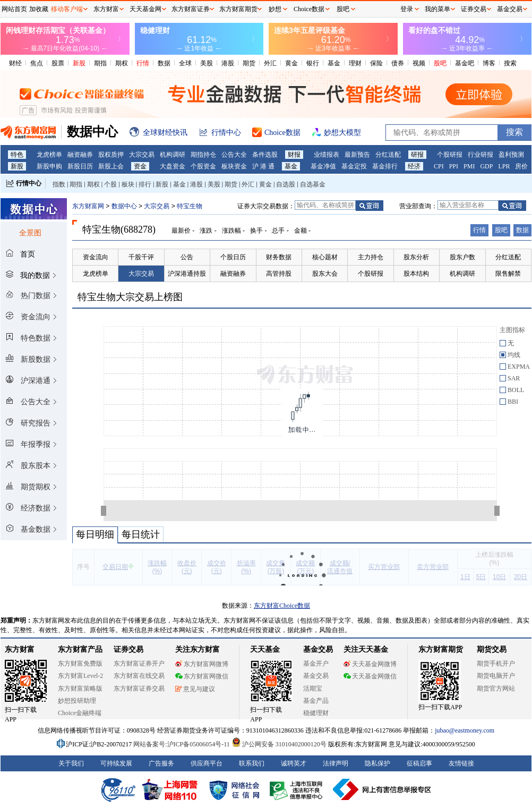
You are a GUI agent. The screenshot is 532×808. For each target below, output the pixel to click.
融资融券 (80, 155)
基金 (334, 63)
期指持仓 (203, 155)
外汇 (270, 63)
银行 (313, 63)
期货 (249, 63)
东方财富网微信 (202, 676)
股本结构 (416, 274)
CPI (439, 166)
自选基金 (313, 184)
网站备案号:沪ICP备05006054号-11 (182, 744)
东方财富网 (88, 206)
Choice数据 (309, 9)
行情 (143, 63)
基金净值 (323, 166)
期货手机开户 (496, 664)
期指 (100, 63)
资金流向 (96, 257)
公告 (187, 257)
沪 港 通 (263, 166)
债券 (398, 63)
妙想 (275, 9)
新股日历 (80, 166)
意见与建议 (195, 689)
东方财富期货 (441, 649)
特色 (17, 155)
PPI (454, 166)
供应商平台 (207, 763)
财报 (294, 155)
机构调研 (173, 155)
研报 (417, 155)
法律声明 (336, 763)
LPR (504, 166)
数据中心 (124, 206)
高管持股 (279, 274)
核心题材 (325, 257)
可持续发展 (116, 763)
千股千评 (141, 257)
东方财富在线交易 (139, 676)
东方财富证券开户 (139, 664)
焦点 (37, 63)
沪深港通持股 (187, 274)
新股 (79, 63)
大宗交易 (142, 155)
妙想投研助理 (77, 701)
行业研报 (480, 155)
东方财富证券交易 (139, 688)
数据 (164, 63)
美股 (207, 63)
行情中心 (29, 183)
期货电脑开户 (496, 676)
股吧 (440, 63)
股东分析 (416, 257)
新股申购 (49, 166)
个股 (110, 184)
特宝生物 (190, 206)
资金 (140, 166)
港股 (228, 63)
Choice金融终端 (80, 713)
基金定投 (354, 166)
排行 (145, 184)
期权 (122, 63)
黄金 (291, 63)
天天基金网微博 (370, 664)
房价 (521, 166)
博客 (489, 63)
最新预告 (357, 155)
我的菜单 (437, 9)
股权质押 (111, 155)
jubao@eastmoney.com (465, 730)
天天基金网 (145, 9)
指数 (59, 184)
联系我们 (252, 763)
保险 (376, 63)
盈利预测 (511, 155)
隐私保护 (377, 763)
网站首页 (14, 9)
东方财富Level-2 (80, 676)
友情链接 (461, 763)
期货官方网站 (496, 688)
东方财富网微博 (202, 664)
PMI (469, 166)
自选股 (286, 184)
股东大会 (325, 274)
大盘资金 (173, 166)
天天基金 (265, 649)
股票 (58, 63)
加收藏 (39, 9)
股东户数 (462, 257)
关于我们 (71, 763)
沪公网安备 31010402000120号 (279, 744)
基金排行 (385, 166)
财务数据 (279, 257)
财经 (15, 63)
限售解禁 (508, 274)
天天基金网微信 (370, 676)
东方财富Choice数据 (282, 606)
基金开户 (316, 664)
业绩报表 (327, 155)
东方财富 (20, 649)
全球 (185, 63)
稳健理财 (316, 713)
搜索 (510, 63)
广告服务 (161, 763)
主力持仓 (371, 257)
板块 (128, 184)
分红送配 (388, 155)
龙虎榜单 (49, 155)
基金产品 (316, 701)
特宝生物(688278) (119, 229)
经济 (414, 166)
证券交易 (474, 9)
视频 (419, 63)
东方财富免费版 (80, 664)
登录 (407, 9)
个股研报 (450, 155)
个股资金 (203, 166)
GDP (486, 166)
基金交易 (316, 676)
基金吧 (465, 63)
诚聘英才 (294, 763)
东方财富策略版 (80, 688)
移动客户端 (67, 9)
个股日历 (233, 257)
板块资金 (234, 166)
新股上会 (111, 166)
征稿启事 (419, 763)
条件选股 (265, 155)
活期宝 (313, 688)
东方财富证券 (191, 9)
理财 (355, 63)
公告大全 (234, 155)
